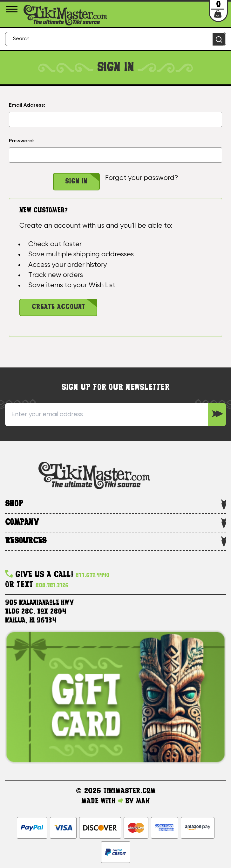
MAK (143, 801)
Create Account (58, 307)
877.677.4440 (93, 576)
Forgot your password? (142, 178)
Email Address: (27, 105)
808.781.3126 (52, 586)
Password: (21, 141)
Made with (102, 801)
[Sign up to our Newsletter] (217, 415)
